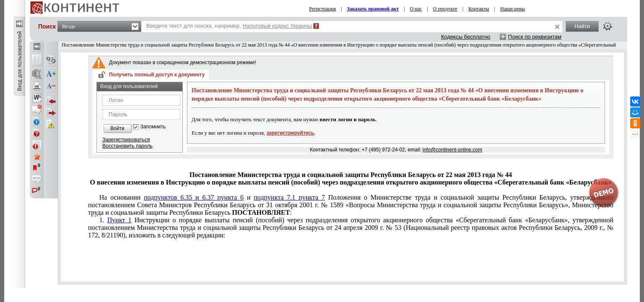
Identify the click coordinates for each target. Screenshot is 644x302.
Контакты (479, 9)
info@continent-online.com (452, 150)
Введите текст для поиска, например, (229, 26)
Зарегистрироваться (126, 140)
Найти (582, 26)
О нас (416, 9)
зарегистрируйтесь (291, 133)
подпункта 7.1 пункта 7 (289, 197)
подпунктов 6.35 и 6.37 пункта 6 (194, 197)
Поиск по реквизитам (535, 37)
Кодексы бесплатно (466, 37)
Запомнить (153, 127)
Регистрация (322, 9)
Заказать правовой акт (373, 9)
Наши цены (513, 9)
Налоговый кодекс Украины (278, 26)
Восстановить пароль (127, 146)
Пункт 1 (119, 220)
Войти (117, 128)
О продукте (445, 9)
